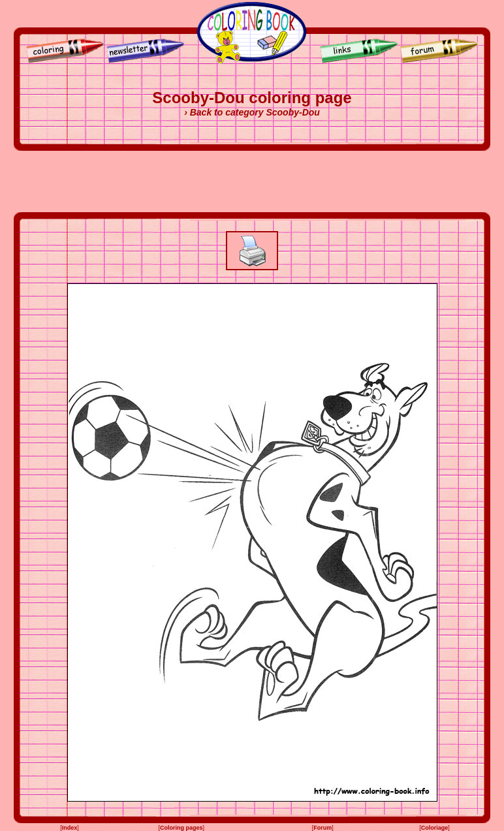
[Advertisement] (252, 181)
